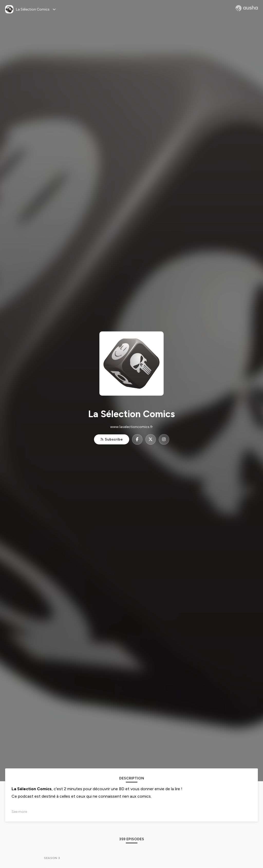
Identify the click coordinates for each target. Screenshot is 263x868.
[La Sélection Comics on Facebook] (137, 439)
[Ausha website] (247, 8)
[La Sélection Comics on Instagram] (164, 439)
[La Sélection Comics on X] (151, 439)
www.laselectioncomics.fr (131, 427)
